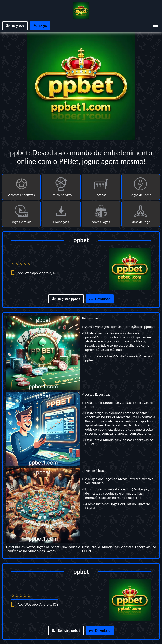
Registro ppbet (66, 299)
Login (40, 26)
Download (100, 299)
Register (15, 26)
